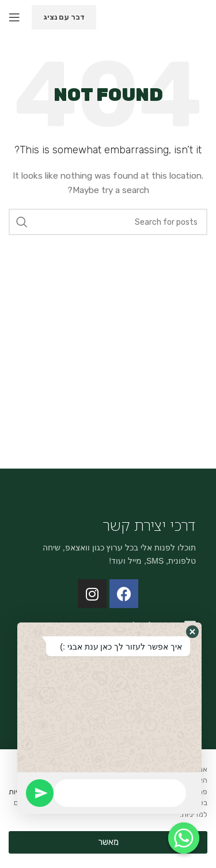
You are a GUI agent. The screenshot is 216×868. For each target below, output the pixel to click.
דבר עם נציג (64, 17)
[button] (192, 632)
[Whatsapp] (184, 838)
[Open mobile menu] (14, 17)
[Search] (108, 222)
